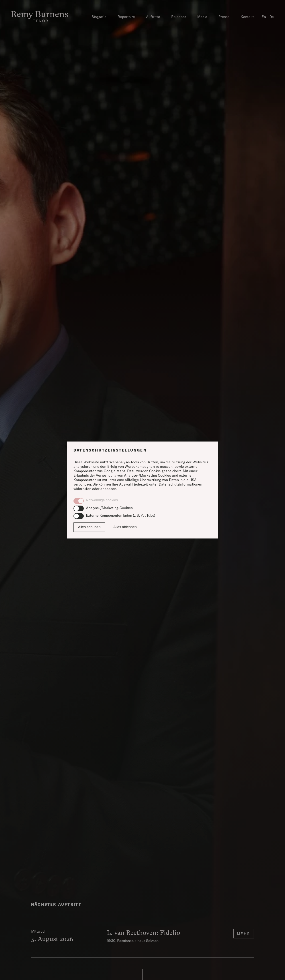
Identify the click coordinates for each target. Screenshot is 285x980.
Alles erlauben (89, 527)
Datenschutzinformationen (180, 484)
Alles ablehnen (125, 527)
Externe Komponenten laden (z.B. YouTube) (121, 515)
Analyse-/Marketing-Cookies (109, 508)
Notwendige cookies (102, 500)
